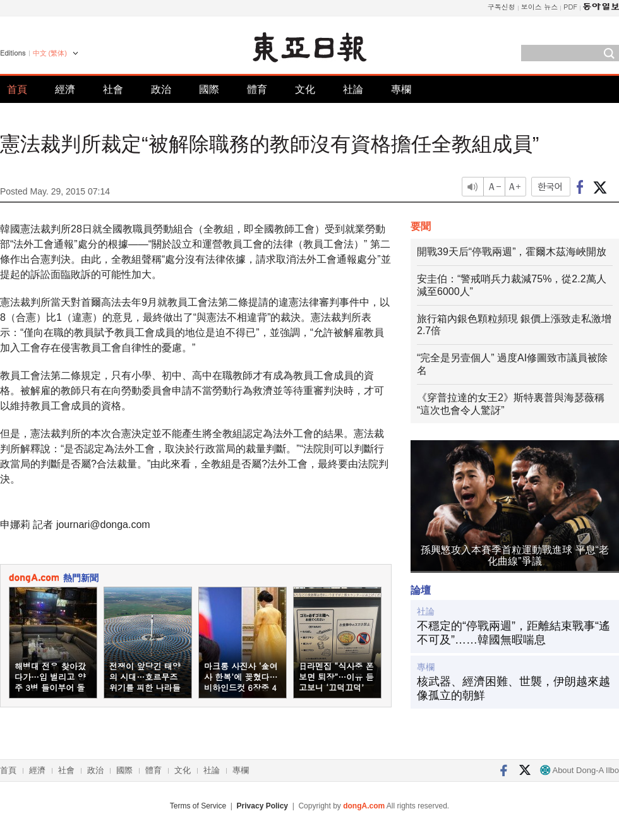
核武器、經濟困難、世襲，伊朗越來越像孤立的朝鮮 (514, 688)
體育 (257, 89)
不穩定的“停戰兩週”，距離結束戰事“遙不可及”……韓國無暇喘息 (514, 633)
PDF (570, 7)
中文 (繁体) (50, 53)
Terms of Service (198, 806)
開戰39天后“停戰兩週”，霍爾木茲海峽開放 (512, 252)
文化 (305, 89)
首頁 (17, 89)
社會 (113, 89)
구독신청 (502, 7)
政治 (161, 89)
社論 (353, 89)
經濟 (65, 89)
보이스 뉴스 (540, 7)
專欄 (401, 89)
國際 (209, 89)
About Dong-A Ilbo (580, 770)
